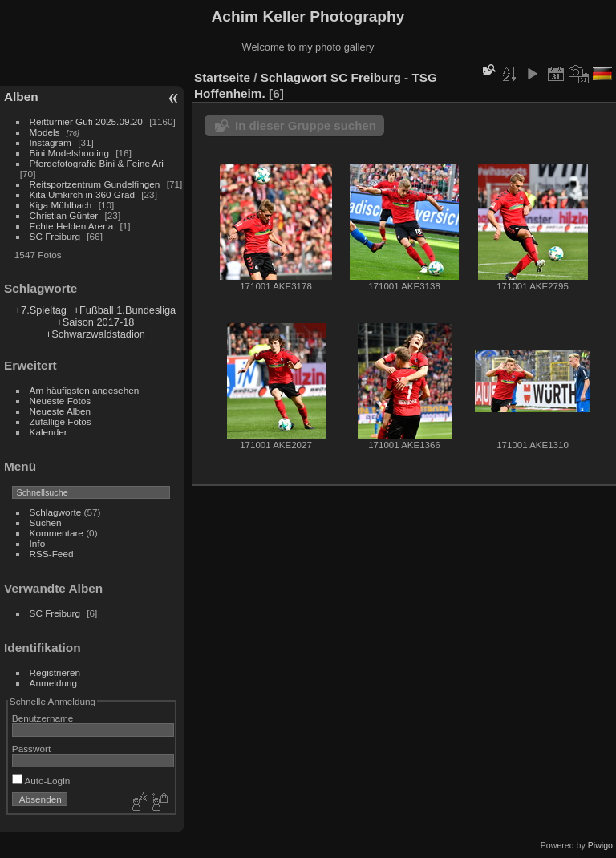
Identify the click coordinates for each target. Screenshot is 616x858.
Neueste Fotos (61, 401)
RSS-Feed (52, 554)
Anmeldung (54, 683)
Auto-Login (41, 781)
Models (45, 132)
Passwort (31, 749)
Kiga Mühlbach (61, 205)
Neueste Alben (61, 411)
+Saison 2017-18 (95, 322)
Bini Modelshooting (69, 153)
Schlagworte (56, 512)
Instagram (51, 142)
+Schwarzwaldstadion (95, 334)
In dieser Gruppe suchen (306, 125)
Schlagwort (294, 77)
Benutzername (43, 718)
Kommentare (57, 533)
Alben (21, 97)
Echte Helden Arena (72, 226)
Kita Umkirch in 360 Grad (82, 194)
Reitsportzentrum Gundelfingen (95, 184)
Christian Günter (64, 215)
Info (38, 543)
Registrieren (55, 672)
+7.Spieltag (41, 310)
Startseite (222, 77)
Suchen (46, 522)
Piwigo (600, 845)
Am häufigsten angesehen (85, 390)
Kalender (49, 432)
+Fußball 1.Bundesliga (125, 310)
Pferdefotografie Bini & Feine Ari (97, 163)
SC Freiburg (55, 236)
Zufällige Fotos (61, 421)
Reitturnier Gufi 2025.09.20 (86, 121)
